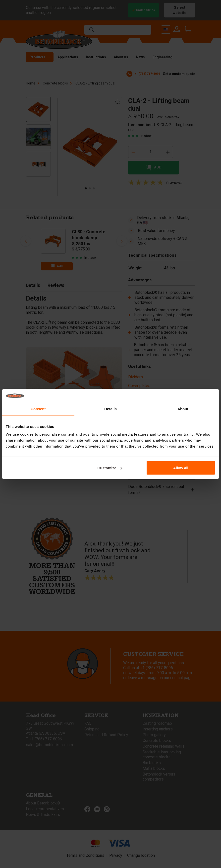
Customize (110, 468)
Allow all (181, 468)
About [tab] (183, 409)
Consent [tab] (38, 409)
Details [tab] (110, 409)
